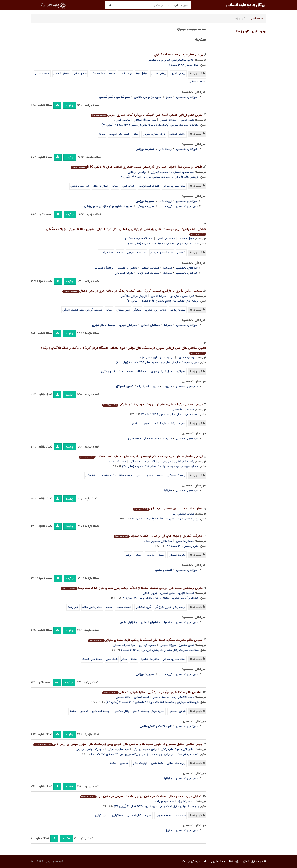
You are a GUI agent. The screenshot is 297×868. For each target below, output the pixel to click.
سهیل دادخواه (186, 239)
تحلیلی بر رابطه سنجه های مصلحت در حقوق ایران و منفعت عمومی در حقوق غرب (141, 796)
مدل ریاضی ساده (92, 607)
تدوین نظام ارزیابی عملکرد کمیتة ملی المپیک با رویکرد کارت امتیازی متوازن (147, 115)
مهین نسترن (167, 593)
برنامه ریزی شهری (156, 310)
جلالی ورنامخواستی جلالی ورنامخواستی (171, 60)
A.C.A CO (37, 861)
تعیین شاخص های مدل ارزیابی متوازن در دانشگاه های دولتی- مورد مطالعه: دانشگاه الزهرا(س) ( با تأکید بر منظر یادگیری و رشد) (124, 350)
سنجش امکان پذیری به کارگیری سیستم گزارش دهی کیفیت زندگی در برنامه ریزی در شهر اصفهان (132, 291)
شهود (162, 555)
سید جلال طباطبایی (183, 410)
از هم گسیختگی (176, 476)
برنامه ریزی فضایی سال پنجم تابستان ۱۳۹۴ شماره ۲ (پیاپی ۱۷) (163, 301)
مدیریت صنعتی (150, 268)
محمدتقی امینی (166, 239)
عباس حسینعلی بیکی (145, 749)
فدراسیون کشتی (80, 186)
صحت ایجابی (197, 82)
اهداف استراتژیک (149, 186)
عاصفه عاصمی (161, 697)
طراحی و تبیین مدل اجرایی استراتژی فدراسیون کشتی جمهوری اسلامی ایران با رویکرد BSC (136, 167)
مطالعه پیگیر (98, 74)
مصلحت (181, 815)
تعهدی (146, 423)
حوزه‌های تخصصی (187, 97)
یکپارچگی (91, 476)
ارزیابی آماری (178, 74)
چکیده (70, 105)
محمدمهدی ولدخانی (162, 801)
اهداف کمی (129, 186)
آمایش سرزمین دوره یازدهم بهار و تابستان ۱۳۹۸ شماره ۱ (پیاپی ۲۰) (160, 466)
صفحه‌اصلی (256, 18)
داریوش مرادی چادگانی (134, 296)
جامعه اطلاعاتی (101, 711)
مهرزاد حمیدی (168, 120)
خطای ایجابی (61, 74)
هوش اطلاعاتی (177, 711)
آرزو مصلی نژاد (148, 357)
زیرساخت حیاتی (176, 763)
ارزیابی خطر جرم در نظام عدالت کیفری (179, 55)
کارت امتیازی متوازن (154, 134)
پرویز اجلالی (150, 593)
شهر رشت (73, 607)
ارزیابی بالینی (159, 74)
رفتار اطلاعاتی (121, 711)
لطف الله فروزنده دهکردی (138, 239)
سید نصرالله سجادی (145, 120)
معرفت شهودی (177, 555)
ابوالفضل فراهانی (138, 172)
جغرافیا (168, 325)
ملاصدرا (150, 555)
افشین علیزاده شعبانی (142, 462)
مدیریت (168, 268)
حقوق (169, 97)
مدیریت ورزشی (146, 206)
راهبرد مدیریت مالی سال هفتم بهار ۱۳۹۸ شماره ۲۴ (170, 415)
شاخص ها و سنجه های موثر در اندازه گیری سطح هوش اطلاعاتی (152, 692)
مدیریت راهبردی (137, 253)
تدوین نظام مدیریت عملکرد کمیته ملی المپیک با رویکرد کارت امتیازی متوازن (145, 640)
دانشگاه (141, 371)
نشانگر (137, 310)
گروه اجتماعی (143, 607)
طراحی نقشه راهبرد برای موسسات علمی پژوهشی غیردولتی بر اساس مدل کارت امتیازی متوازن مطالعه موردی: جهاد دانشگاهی (126, 231)
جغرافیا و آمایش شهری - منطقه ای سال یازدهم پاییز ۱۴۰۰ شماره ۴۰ (161, 598)
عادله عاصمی (123, 697)
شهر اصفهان (123, 310)
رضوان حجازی (186, 357)
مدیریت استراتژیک (148, 273)
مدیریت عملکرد (150, 659)
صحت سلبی (42, 74)
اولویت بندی (140, 763)
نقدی (135, 423)
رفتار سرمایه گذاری (165, 423)
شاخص (181, 253)
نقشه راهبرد (106, 253)
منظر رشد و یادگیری (111, 371)
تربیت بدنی (165, 149)
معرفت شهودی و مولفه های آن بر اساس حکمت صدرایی (158, 536)
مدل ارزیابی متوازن (161, 371)
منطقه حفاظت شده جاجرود (116, 476)
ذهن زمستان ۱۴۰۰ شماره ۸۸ (183, 546)
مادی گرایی (102, 815)
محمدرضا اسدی (185, 541)
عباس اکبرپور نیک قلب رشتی (177, 749)
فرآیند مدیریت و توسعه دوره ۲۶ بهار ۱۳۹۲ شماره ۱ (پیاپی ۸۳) (163, 244)
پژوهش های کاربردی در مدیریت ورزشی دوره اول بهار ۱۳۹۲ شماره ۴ (160, 177)
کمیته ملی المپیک (119, 134)
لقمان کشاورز (187, 120)
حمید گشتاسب (118, 462)
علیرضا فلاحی (159, 296)
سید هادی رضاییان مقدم (158, 541)
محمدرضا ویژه (186, 801)
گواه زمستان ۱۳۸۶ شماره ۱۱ (183, 65)
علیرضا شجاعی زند (183, 514)
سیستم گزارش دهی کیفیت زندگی (82, 310)
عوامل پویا (142, 74)
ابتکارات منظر (101, 186)
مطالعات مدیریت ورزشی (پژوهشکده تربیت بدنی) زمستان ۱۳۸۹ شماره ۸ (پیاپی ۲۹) (150, 125)
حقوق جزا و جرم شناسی (148, 97)
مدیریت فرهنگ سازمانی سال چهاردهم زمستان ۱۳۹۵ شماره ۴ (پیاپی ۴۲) (157, 362)
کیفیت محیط (124, 607)
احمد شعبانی (141, 697)
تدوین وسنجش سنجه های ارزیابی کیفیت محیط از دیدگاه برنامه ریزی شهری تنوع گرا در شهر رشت (131, 588)
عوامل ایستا (126, 74)
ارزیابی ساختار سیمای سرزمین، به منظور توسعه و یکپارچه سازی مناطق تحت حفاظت (140, 457)
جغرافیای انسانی (151, 325)
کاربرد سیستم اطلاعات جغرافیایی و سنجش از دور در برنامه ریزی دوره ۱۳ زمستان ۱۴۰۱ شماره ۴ (145, 754)
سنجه (112, 74)
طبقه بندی (157, 763)
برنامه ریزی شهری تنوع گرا (170, 607)
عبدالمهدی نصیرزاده (183, 172)
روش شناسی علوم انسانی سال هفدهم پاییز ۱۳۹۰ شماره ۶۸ (165, 519)
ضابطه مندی (134, 815)
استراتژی (181, 371)
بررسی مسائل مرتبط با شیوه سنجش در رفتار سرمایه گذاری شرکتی (152, 404)
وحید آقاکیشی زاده (183, 697)
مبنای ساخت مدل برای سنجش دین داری (168, 509)
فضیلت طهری (186, 593)
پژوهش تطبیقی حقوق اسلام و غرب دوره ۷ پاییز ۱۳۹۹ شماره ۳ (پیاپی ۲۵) (156, 806)
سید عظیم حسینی (118, 749)
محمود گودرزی (121, 120)
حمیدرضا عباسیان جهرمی (90, 749)
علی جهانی (165, 462)
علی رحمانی (167, 357)
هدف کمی (112, 659)
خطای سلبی (80, 74)
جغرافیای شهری (128, 325)
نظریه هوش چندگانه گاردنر (149, 711)
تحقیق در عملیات (127, 268)
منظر (136, 134)
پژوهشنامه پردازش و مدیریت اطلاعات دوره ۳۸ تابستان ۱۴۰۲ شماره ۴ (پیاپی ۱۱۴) (152, 702)
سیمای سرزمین (144, 476)
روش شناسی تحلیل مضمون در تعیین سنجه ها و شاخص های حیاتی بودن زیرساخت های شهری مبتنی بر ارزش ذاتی (117, 744)
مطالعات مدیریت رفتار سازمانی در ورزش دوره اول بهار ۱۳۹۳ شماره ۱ (160, 650)
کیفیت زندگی (178, 310)
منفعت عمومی (164, 815)
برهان (128, 555)
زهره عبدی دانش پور (182, 296)
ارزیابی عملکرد (177, 134)
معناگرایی (117, 815)
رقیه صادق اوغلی (184, 462)
